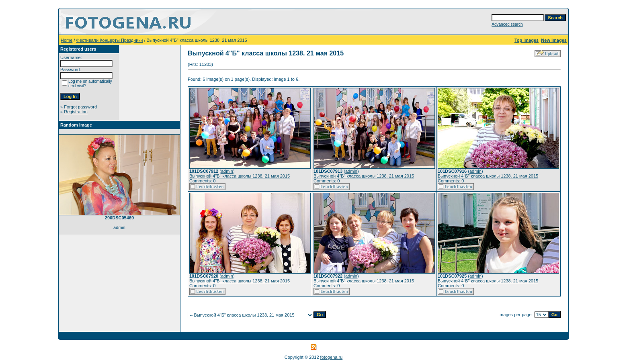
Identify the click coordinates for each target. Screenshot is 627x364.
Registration (76, 112)
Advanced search (507, 24)
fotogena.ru (332, 357)
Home (67, 40)
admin (227, 171)
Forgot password (80, 107)
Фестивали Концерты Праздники (110, 40)
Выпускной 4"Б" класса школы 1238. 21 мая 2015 (240, 176)
